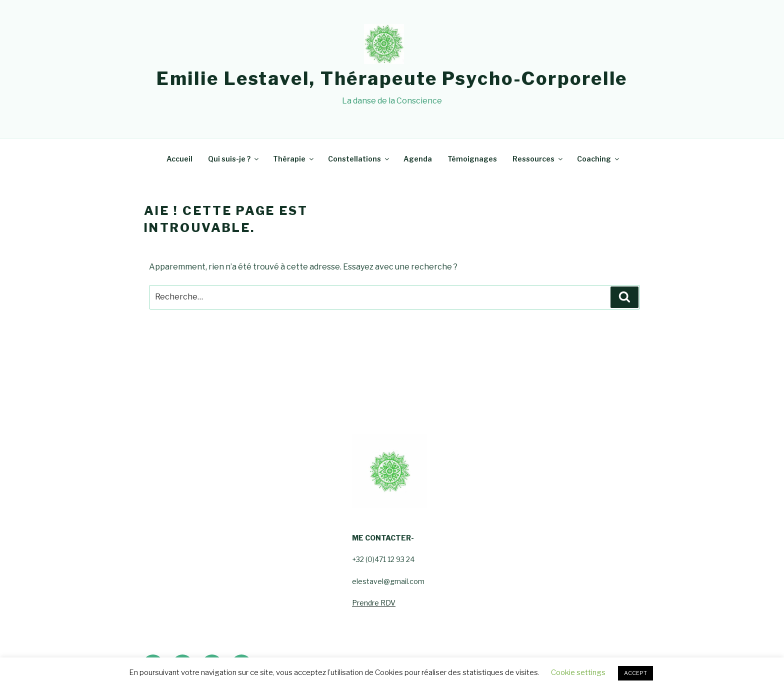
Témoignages (472, 159)
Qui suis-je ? (234, 159)
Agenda (418, 159)
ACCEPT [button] (635, 673)
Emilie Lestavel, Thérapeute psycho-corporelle (392, 78)
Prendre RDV (374, 603)
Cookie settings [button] (578, 672)
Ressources (538, 159)
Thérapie (294, 159)
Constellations (359, 159)
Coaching (599, 159)
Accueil (179, 159)
